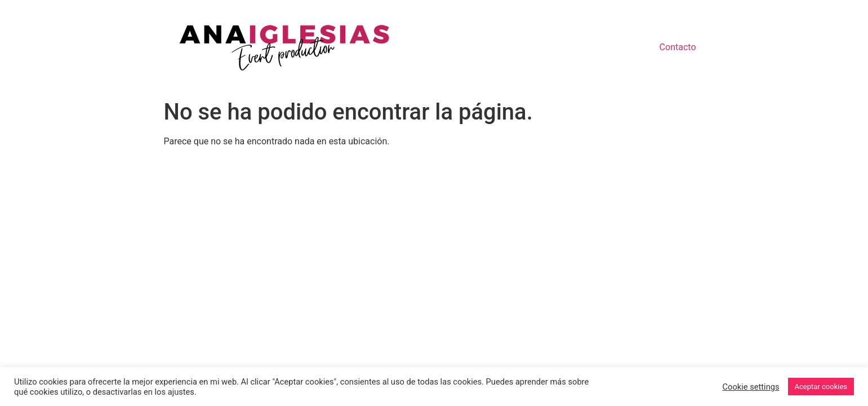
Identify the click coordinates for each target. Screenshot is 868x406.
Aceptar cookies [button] (821, 387)
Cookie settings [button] (751, 387)
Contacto (678, 47)
